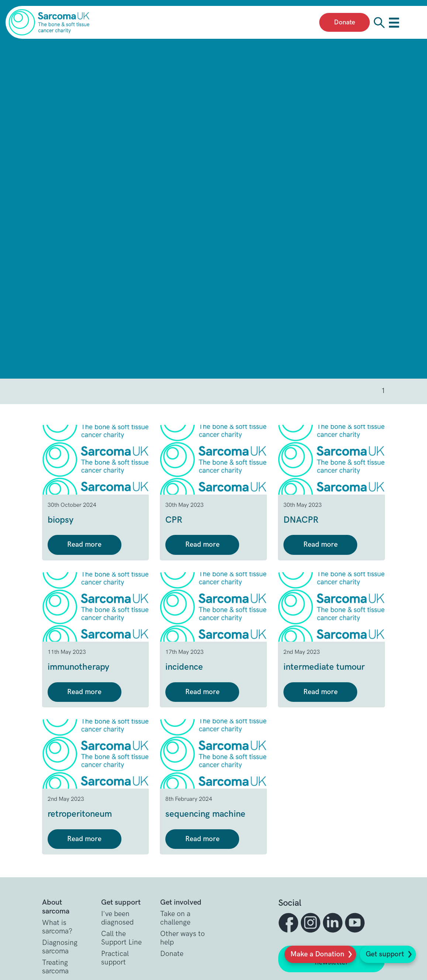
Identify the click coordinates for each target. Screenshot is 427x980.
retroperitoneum (80, 814)
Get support (385, 954)
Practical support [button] (115, 958)
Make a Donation (317, 954)
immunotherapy (78, 667)
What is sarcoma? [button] (57, 927)
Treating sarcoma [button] (55, 967)
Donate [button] (172, 954)
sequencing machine (205, 814)
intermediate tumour (324, 667)
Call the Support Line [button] (121, 938)
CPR (174, 520)
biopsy (61, 520)
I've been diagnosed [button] (117, 918)
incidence (184, 667)
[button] (289, 923)
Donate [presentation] (345, 22)
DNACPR (301, 520)
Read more (84, 545)
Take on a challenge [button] (175, 918)
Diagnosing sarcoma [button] (60, 947)
